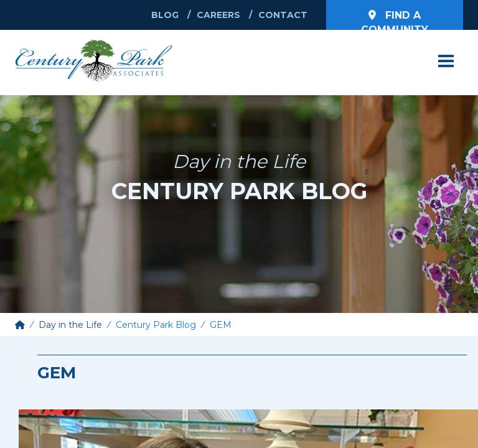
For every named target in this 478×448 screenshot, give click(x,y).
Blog (165, 15)
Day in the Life (70, 325)
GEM (221, 325)
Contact (283, 15)
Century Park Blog (156, 325)
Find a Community (395, 20)
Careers (218, 15)
